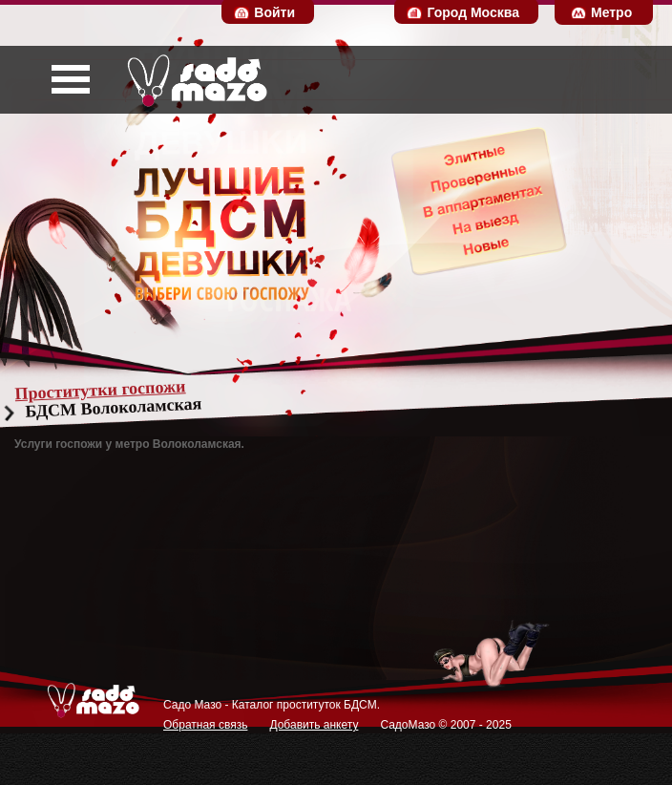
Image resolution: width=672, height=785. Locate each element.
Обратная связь (205, 725)
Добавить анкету (314, 725)
